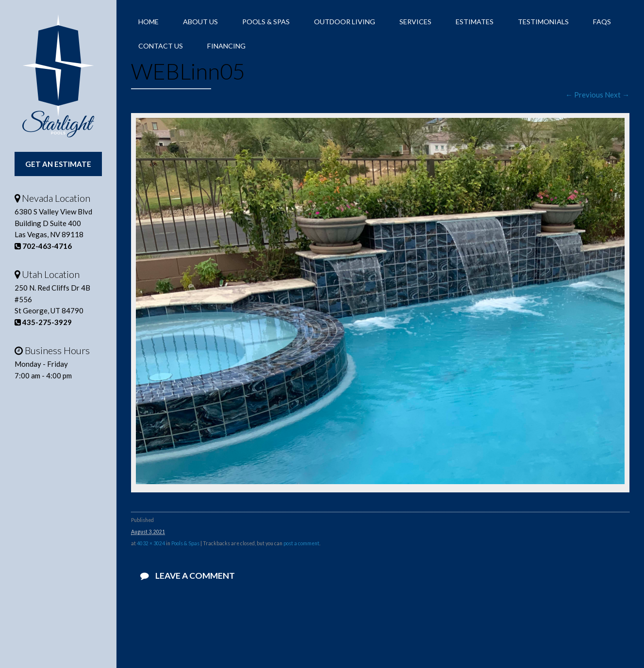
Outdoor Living (345, 22)
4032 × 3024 (151, 543)
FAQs (602, 22)
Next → (617, 95)
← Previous (584, 95)
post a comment (301, 543)
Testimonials (543, 22)
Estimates (475, 22)
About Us (200, 22)
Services (415, 22)
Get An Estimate (58, 164)
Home (149, 22)
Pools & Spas (266, 22)
